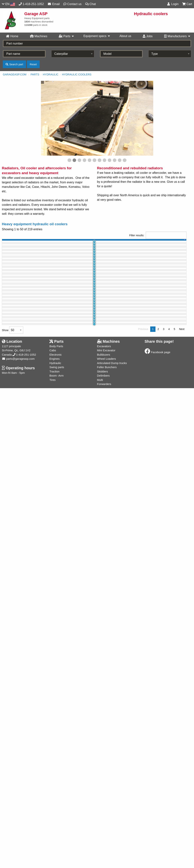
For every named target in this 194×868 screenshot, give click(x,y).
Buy (170, 250)
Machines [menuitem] (39, 36)
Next (182, 809)
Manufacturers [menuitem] (175, 36)
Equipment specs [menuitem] (95, 36)
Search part (14, 64)
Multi (100, 860)
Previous (143, 809)
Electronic (56, 834)
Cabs (53, 830)
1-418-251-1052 (24, 834)
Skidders (103, 851)
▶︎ (151, 122)
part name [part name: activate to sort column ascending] (51, 242)
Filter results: (158, 235)
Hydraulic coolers (77, 74)
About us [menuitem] (125, 36)
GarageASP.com (15, 74)
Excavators (104, 826)
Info (181, 250)
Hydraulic (51, 74)
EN (8, 4)
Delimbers (103, 856)
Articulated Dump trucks (112, 843)
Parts (35, 74)
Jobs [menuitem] (148, 36)
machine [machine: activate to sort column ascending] (29, 242)
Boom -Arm (56, 856)
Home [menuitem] (12, 36)
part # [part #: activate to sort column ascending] (75, 242)
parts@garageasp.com (18, 839)
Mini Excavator (106, 830)
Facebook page (158, 832)
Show (13, 810)
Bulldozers (104, 834)
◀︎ (47, 122)
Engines (54, 839)
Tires (52, 860)
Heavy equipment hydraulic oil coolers (35, 224)
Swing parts (57, 847)
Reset (33, 64)
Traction (54, 851)
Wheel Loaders (107, 839)
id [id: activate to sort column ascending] (15, 242)
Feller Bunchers (107, 847)
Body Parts (56, 826)
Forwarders (104, 864)
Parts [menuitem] (65, 36)
